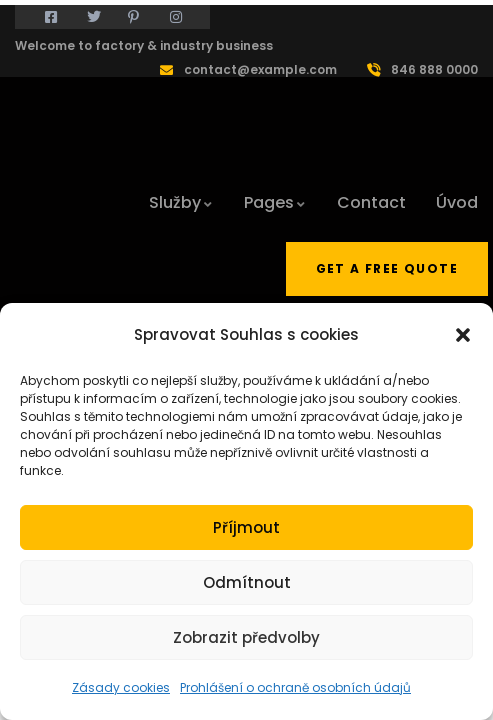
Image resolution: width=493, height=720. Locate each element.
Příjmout (246, 527)
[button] (463, 335)
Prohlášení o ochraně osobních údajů (295, 687)
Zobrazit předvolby (246, 637)
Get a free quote (387, 268)
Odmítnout (247, 582)
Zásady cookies (121, 687)
